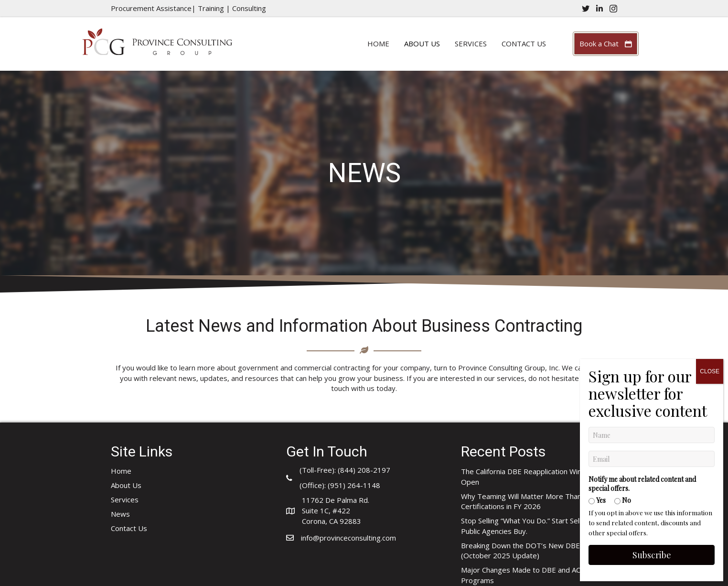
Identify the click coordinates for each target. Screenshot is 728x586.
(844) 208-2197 (364, 470)
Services (471, 43)
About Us (422, 43)
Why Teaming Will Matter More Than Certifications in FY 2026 (521, 501)
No (622, 267)
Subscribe (651, 322)
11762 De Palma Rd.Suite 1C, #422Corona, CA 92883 (336, 510)
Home (378, 43)
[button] (606, 44)
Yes (597, 267)
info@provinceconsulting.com (348, 538)
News (120, 514)
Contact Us (524, 43)
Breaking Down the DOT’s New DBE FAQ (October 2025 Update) (528, 551)
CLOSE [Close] (709, 139)
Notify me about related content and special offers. (642, 251)
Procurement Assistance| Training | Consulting (188, 8)
